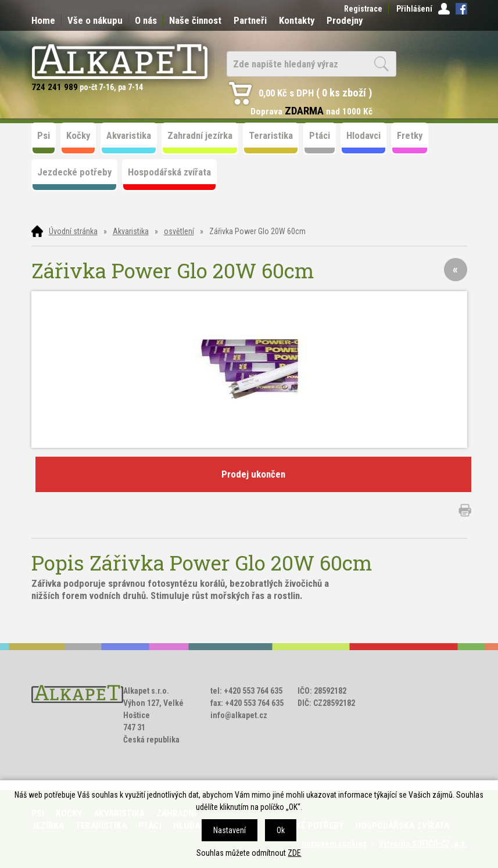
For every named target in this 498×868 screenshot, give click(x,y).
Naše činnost (195, 20)
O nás (146, 20)
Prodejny (345, 20)
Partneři (250, 20)
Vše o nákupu (95, 20)
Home (43, 20)
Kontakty (297, 20)
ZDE (294, 853)
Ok (281, 830)
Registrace (363, 9)
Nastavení (230, 830)
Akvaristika (131, 231)
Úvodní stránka (73, 231)
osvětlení (179, 231)
